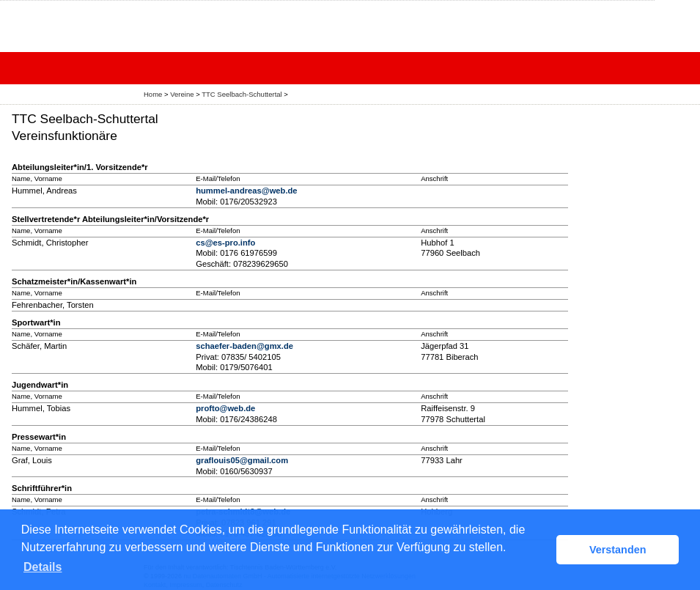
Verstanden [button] (618, 550)
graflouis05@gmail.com (242, 460)
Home (153, 94)
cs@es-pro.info (225, 243)
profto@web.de (225, 408)
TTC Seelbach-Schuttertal (242, 94)
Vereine (182, 94)
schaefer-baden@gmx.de (244, 346)
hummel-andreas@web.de (246, 191)
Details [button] (43, 567)
